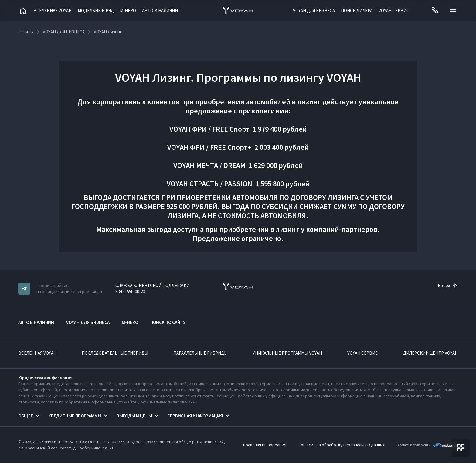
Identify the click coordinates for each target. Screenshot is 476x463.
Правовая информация (265, 445)
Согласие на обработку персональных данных (342, 445)
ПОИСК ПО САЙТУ (168, 322)
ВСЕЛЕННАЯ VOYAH (37, 353)
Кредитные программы (75, 416)
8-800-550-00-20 (130, 292)
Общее (26, 416)
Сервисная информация (195, 416)
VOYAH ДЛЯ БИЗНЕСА (314, 10)
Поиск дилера (357, 10)
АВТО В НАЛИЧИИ (160, 10)
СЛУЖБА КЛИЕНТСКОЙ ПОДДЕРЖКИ (152, 285)
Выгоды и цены (134, 416)
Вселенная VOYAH (53, 10)
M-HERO (128, 10)
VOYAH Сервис (394, 10)
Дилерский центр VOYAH (430, 353)
